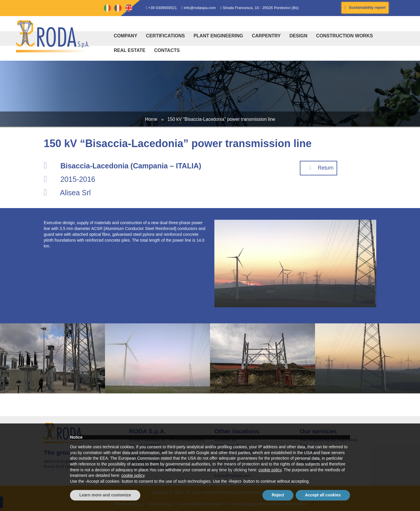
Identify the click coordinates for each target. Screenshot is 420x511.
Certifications (166, 36)
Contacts (167, 50)
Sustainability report (365, 7)
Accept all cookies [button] (323, 495)
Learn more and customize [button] (105, 495)
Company (126, 36)
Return (318, 168)
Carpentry (266, 36)
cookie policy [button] (270, 470)
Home (151, 119)
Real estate (129, 50)
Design (298, 36)
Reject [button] (278, 495)
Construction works (345, 36)
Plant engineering (218, 36)
